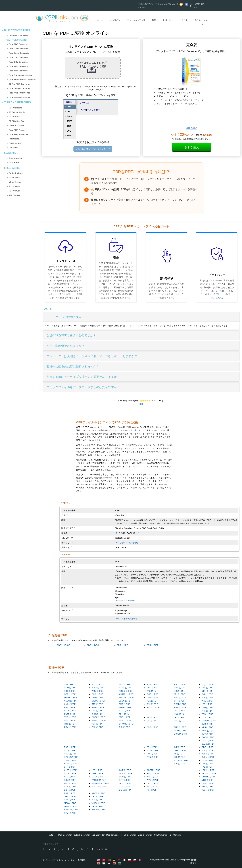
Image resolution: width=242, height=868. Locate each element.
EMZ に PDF (180, 698)
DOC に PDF (125, 777)
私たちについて (201, 22)
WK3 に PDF (207, 701)
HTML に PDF (125, 688)
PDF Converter (65, 835)
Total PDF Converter (19, 44)
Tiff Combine (15, 143)
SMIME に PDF (71, 810)
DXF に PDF (207, 688)
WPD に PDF (153, 777)
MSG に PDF (125, 707)
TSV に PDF (70, 721)
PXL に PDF (207, 694)
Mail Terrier (14, 163)
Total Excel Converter (19, 53)
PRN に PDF (152, 684)
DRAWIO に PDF (127, 724)
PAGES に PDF (99, 780)
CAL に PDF (152, 704)
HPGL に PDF (98, 707)
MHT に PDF (125, 714)
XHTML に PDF (126, 694)
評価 (141, 404)
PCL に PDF (152, 701)
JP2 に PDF (179, 694)
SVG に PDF (70, 717)
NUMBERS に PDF (100, 783)
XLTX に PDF (70, 711)
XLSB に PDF (70, 770)
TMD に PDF (152, 783)
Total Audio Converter (19, 93)
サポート (167, 20)
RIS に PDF (124, 727)
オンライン (115, 20)
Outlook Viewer (16, 173)
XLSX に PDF (98, 688)
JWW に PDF (208, 731)
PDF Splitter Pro (17, 121)
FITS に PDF (70, 724)
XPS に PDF (97, 714)
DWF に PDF (125, 684)
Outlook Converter (82, 835)
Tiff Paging (14, 139)
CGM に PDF (70, 714)
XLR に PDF (207, 698)
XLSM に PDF (70, 701)
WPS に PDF (153, 780)
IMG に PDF (97, 704)
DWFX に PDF (208, 744)
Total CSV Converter (19, 62)
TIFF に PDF (152, 698)
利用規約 (82, 860)
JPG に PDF (152, 691)
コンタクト (183, 20)
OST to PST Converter (19, 84)
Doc (69, 111)
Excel (70, 116)
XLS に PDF (97, 684)
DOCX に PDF (98, 717)
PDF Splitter (15, 117)
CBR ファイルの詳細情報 (126, 543)
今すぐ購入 (192, 147)
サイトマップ (49, 860)
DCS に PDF (97, 694)
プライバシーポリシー (66, 860)
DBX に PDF (97, 796)
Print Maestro (15, 158)
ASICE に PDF (98, 810)
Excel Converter (145, 835)
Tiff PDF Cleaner (17, 126)
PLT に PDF (69, 751)
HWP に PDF (153, 774)
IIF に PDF (179, 754)
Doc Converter (113, 835)
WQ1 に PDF (208, 684)
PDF (69, 107)
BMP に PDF (152, 694)
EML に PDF (97, 727)
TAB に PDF (207, 767)
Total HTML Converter (16, 40)
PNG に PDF (152, 688)
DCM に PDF (180, 704)
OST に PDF (70, 694)
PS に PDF (179, 691)
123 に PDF (207, 704)
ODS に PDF (207, 747)
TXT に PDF (125, 704)
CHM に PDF (70, 688)
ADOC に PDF (126, 691)
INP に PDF (152, 787)
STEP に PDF (70, 764)
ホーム (100, 20)
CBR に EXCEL (64, 645)
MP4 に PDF (97, 698)
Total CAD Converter (19, 57)
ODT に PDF (207, 691)
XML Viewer (14, 195)
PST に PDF (70, 691)
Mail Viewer (14, 178)
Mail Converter (98, 835)
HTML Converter (128, 835)
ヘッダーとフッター (90, 110)
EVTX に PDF (153, 707)
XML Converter (160, 835)
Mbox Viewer (15, 182)
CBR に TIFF (153, 645)
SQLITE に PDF (99, 787)
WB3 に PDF (97, 691)
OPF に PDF (97, 806)
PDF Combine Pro (17, 112)
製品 (154, 20)
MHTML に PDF (126, 698)
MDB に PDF (97, 774)
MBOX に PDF (71, 698)
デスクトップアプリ (136, 20)
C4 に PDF (69, 684)
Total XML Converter (19, 66)
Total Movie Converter (19, 97)
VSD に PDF (180, 684)
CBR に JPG (122, 645)
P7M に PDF (125, 711)
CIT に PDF (179, 701)
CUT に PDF (207, 734)
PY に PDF (152, 790)
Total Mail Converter (18, 71)
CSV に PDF (70, 727)
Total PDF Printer (17, 130)
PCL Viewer (14, 186)
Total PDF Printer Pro (19, 134)
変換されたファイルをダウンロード (93, 149)
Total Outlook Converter (20, 75)
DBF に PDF (97, 711)
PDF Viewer (14, 191)
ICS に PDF (179, 757)
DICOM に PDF (99, 701)
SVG (69, 131)
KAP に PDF (70, 707)
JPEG (70, 121)
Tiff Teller (13, 148)
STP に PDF (70, 767)
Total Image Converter (19, 88)
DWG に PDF (208, 737)
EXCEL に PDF (181, 760)
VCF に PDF (97, 724)
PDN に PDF (125, 721)
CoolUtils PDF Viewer (125, 601)
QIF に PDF (179, 747)
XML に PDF (70, 704)
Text (69, 126)
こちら (219, 298)
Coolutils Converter (18, 36)
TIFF (69, 136)
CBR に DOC (93, 645)
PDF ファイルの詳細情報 (126, 619)
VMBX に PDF (98, 803)
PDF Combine (15, 108)
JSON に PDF (125, 701)
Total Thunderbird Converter (23, 80)
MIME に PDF (70, 806)
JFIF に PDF (125, 717)
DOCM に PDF (153, 770)
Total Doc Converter (18, 49)
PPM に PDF (180, 688)
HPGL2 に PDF (99, 721)
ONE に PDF (125, 770)
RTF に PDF (125, 780)
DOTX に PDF (125, 790)
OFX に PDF (180, 751)
